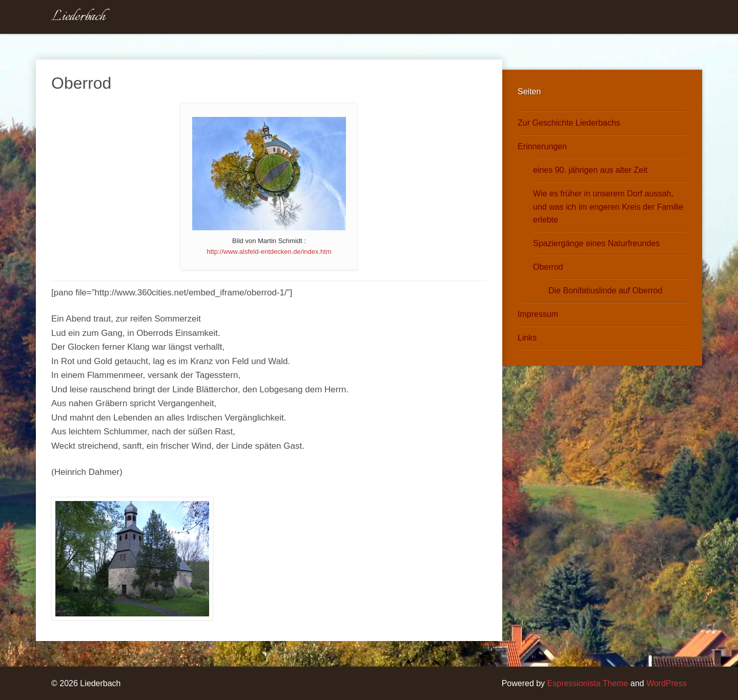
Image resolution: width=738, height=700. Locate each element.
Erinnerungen (542, 146)
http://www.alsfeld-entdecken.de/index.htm (269, 252)
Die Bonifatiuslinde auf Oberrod (605, 291)
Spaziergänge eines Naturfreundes (596, 243)
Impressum (538, 314)
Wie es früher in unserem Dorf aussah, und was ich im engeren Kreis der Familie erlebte (608, 207)
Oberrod (548, 267)
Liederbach (78, 17)
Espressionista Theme (588, 683)
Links (527, 338)
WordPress (667, 683)
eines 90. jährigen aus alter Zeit (590, 170)
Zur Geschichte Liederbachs (569, 123)
